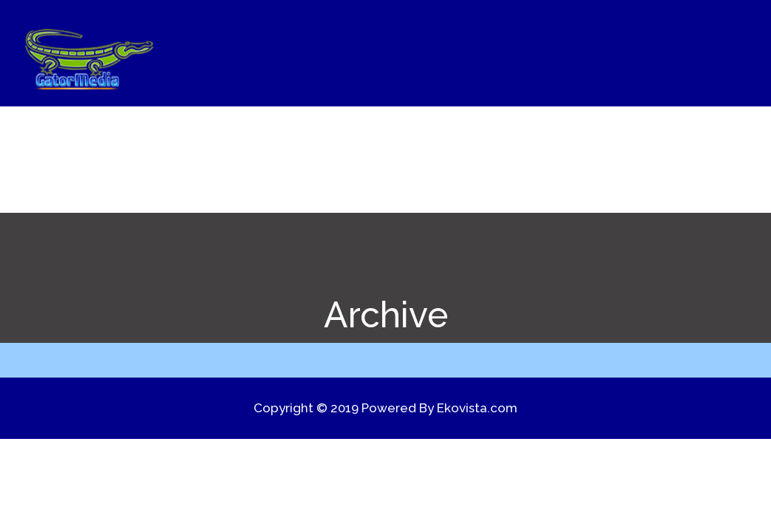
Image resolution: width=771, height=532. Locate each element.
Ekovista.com (477, 408)
